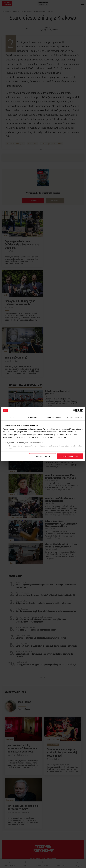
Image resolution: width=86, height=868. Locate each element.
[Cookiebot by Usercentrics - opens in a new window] (73, 411)
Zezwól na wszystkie (70, 456)
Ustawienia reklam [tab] (54, 417)
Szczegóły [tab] (32, 417)
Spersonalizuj (43, 456)
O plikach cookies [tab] (75, 417)
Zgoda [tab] (11, 417)
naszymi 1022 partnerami (20, 429)
